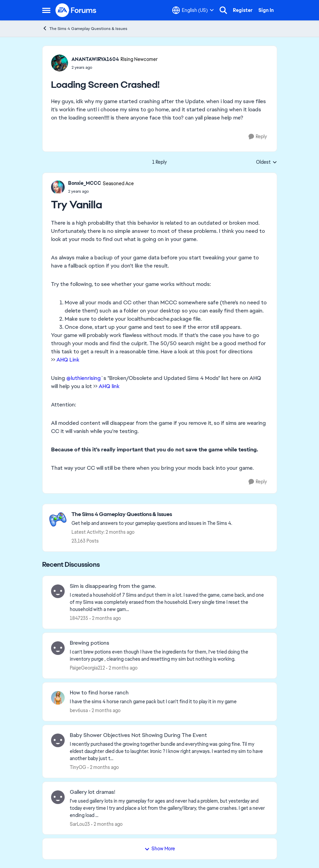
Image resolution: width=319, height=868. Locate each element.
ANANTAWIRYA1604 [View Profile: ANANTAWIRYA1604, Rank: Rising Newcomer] (95, 59)
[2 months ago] (105, 618)
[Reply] (258, 137)
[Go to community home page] (76, 10)
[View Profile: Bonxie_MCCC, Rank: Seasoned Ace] (58, 187)
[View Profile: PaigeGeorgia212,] (58, 648)
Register (243, 10)
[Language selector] (193, 10)
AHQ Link (69, 360)
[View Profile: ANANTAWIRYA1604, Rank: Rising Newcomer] (60, 63)
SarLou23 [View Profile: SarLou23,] (80, 824)
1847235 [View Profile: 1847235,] (79, 618)
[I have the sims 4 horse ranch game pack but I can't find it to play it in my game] (169, 702)
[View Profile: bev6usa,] (58, 698)
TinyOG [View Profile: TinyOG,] (78, 767)
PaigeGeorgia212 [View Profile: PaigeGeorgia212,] (87, 668)
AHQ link (109, 386)
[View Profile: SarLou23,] (58, 797)
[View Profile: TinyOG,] (58, 740)
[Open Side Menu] (46, 10)
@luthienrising (84, 378)
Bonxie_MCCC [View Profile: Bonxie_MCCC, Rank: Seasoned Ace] (85, 183)
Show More (160, 849)
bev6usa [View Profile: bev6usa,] (79, 710)
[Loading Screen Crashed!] (101, 191)
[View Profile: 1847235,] (58, 591)
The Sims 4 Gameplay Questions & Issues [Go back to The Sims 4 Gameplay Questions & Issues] (85, 28)
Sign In (266, 10)
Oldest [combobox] (267, 162)
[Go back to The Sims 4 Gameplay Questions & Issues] (152, 515)
